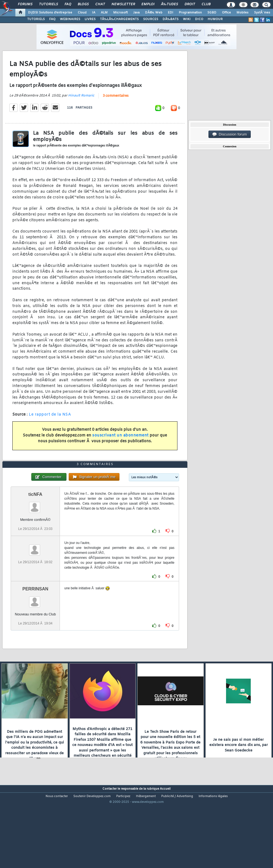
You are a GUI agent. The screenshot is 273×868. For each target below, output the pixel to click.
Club (206, 4)
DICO (199, 19)
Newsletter (123, 4)
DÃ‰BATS (171, 19)
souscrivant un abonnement (120, 447)
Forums (25, 4)
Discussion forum (230, 134)
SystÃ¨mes (262, 13)
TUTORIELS (36, 19)
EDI (171, 13)
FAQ (68, 4)
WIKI (187, 19)
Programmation (190, 13)
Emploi (148, 4)
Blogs (83, 4)
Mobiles (243, 13)
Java (136, 13)
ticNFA (35, 528)
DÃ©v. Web (154, 13)
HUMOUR (215, 19)
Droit (190, 4)
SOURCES (151, 19)
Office (226, 13)
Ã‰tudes (169, 4)
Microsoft (120, 13)
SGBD (212, 13)
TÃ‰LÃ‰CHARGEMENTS (119, 19)
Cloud (82, 13)
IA (94, 13)
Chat (100, 4)
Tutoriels (48, 4)
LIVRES (90, 19)
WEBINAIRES (70, 19)
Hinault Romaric (81, 107)
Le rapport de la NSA (50, 426)
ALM (104, 13)
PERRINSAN (35, 622)
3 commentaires (116, 107)
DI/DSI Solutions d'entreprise (50, 13)
